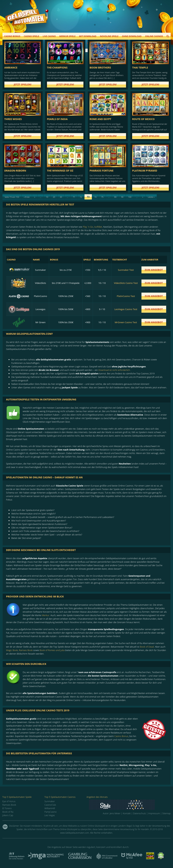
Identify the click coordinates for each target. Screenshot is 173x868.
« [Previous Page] (35, 197)
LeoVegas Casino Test (126, 309)
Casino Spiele (31, 36)
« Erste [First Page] (27, 197)
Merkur (46, 615)
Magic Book (12, 650)
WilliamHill (50, 808)
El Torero (7, 808)
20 (54, 197)
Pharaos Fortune (102, 171)
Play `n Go (88, 227)
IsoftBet (98, 227)
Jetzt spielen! (23, 84)
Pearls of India (57, 119)
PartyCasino (51, 812)
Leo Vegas (50, 815)
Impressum (154, 813)
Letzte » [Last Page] (151, 197)
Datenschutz (139, 813)
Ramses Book (26, 650)
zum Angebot (154, 270)
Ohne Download (132, 36)
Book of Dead (147, 647)
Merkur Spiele (67, 36)
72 (81, 197)
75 (102, 197)
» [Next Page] (143, 197)
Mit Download (88, 36)
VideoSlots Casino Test (126, 283)
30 (61, 197)
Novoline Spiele (109, 36)
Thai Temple (140, 68)
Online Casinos (154, 36)
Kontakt (127, 813)
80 (115, 197)
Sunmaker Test (126, 270)
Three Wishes (13, 119)
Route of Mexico (143, 119)
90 (122, 197)
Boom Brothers (100, 68)
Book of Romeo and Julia (52, 650)
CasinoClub (50, 805)
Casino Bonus (12, 36)
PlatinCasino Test (126, 296)
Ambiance (11, 68)
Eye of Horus (9, 801)
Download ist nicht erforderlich (114, 370)
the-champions (57, 68)
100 (130, 197)
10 (47, 197)
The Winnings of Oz (60, 171)
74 (95, 197)
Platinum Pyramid (145, 171)
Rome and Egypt (100, 119)
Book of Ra (8, 812)
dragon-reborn (15, 171)
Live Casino (49, 36)
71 (74, 197)
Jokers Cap (8, 815)
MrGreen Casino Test (126, 322)
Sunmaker (50, 801)
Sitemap (167, 813)
